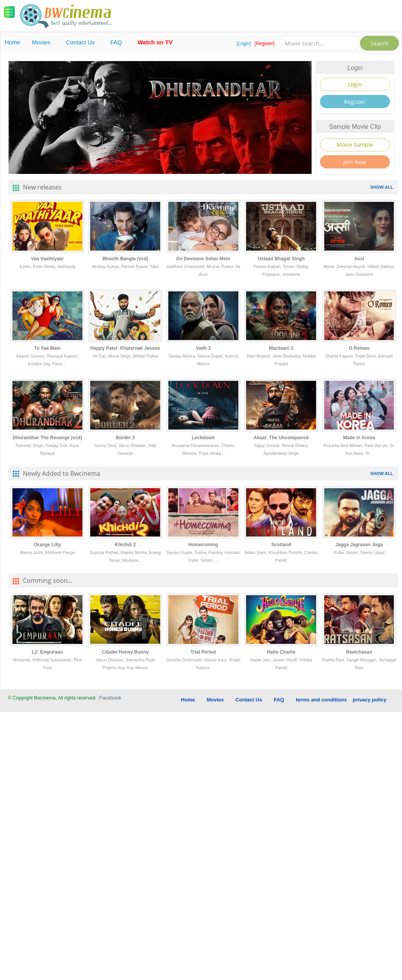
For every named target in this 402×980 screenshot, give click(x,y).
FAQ (116, 42)
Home (12, 42)
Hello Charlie (281, 652)
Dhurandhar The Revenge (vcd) (47, 438)
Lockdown (203, 438)
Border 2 (125, 438)
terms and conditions (321, 700)
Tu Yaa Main (47, 348)
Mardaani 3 (281, 348)
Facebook (110, 698)
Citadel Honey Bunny (125, 652)
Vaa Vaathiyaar (47, 259)
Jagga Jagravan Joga (359, 545)
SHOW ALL (382, 187)
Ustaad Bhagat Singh (281, 259)
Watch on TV (155, 42)
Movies (41, 42)
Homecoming (203, 545)
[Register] (265, 44)
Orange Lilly (47, 545)
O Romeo (359, 348)
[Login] (244, 44)
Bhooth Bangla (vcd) (125, 259)
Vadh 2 (203, 348)
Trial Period (203, 652)
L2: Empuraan (47, 652)
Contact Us (80, 42)
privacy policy (370, 700)
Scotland (281, 545)
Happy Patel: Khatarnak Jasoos (125, 348)
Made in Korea (359, 438)
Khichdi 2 (125, 545)
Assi (359, 259)
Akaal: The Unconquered (281, 438)
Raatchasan (359, 652)
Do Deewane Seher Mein (203, 259)
